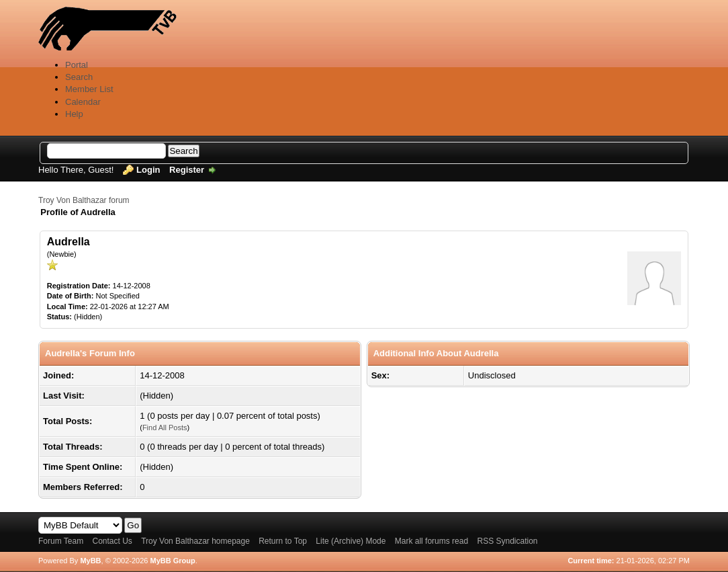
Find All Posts (165, 427)
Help (74, 114)
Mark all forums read (431, 541)
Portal (77, 65)
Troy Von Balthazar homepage (195, 541)
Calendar (83, 102)
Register (187, 170)
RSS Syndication (507, 541)
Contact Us (112, 541)
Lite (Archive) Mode (351, 541)
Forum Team (61, 541)
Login (148, 170)
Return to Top (283, 541)
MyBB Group (172, 561)
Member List (89, 89)
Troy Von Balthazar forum (84, 200)
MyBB (90, 561)
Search (79, 77)
